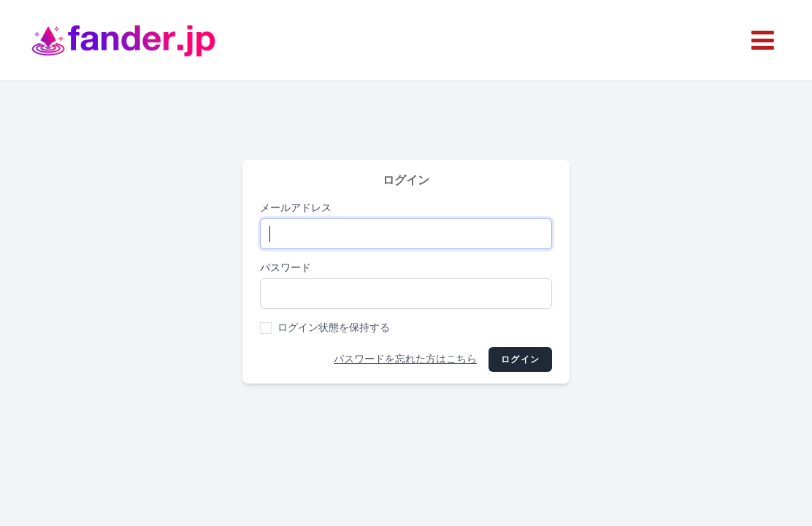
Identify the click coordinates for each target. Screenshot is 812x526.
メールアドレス (296, 208)
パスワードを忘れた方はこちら (405, 359)
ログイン (520, 359)
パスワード (286, 268)
